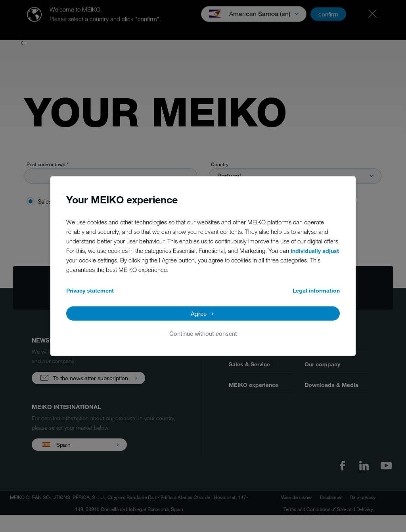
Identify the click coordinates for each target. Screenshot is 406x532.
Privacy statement (90, 290)
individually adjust (315, 250)
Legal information (316, 290)
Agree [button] (199, 313)
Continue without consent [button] (203, 333)
